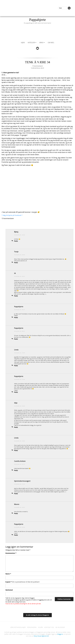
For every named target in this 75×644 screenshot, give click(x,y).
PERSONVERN (31, 627)
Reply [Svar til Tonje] (16, 262)
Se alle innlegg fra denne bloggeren (38, 615)
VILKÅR (41, 627)
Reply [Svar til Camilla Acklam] (16, 470)
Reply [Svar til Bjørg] (16, 241)
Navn (8, 574)
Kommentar (11, 553)
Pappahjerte (37, 21)
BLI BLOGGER (61, 627)
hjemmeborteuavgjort (23, 481)
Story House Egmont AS (41, 636)
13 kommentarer (37, 66)
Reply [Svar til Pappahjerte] (16, 317)
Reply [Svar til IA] (16, 296)
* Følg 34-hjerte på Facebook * (13, 215)
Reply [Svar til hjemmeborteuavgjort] (16, 493)
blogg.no (60, 634)
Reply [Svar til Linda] (16, 365)
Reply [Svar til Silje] (16, 427)
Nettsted (9, 590)
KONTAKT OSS (50, 627)
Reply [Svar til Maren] (16, 513)
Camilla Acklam (20, 461)
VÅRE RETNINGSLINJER (17, 627)
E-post (23, 582)
